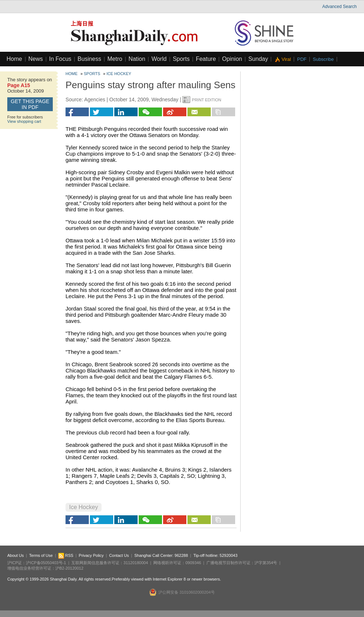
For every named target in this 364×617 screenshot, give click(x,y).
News (36, 59)
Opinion (232, 59)
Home (14, 59)
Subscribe (323, 59)
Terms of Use (41, 555)
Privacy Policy (91, 555)
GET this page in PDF (30, 104)
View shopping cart (24, 121)
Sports (181, 59)
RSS (66, 555)
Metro (115, 59)
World (159, 59)
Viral (286, 59)
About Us (15, 555)
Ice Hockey (119, 74)
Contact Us (119, 555)
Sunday (258, 59)
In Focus (60, 59)
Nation (137, 59)
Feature (206, 59)
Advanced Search (339, 7)
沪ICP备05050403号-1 (46, 563)
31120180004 (136, 563)
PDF (302, 59)
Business (89, 59)
